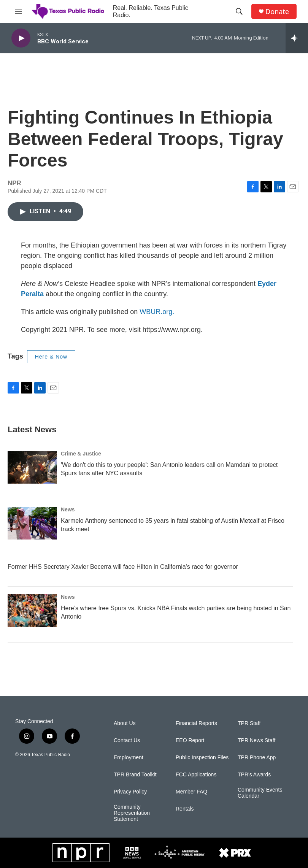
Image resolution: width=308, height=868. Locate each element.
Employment (129, 758)
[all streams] (297, 38)
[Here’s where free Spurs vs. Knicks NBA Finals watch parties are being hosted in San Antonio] (32, 611)
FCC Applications (196, 775)
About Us (125, 723)
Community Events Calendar (260, 793)
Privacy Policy (130, 792)
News (68, 509)
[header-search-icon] (239, 11)
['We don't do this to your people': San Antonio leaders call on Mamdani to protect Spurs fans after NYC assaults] (32, 467)
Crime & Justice (81, 454)
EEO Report (190, 740)
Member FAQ (191, 792)
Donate (277, 12)
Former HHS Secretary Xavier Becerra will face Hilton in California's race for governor (123, 567)
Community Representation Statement (132, 813)
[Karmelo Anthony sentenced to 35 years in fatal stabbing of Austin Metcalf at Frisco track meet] (32, 523)
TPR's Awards (254, 775)
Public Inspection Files (202, 758)
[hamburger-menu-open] (19, 11)
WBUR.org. (157, 312)
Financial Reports (196, 723)
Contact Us (127, 740)
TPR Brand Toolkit (135, 775)
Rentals (185, 809)
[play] (21, 38)
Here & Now (51, 357)
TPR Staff (249, 723)
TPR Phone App (257, 758)
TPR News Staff (256, 740)
